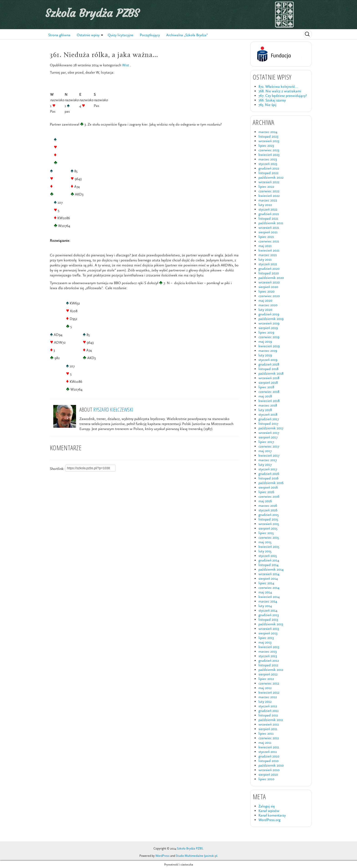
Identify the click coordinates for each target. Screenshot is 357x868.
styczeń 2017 (268, 469)
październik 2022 (271, 177)
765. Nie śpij (267, 105)
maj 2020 (265, 300)
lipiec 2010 (266, 779)
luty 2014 (265, 606)
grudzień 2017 (269, 419)
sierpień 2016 (268, 487)
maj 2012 (265, 688)
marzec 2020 (268, 305)
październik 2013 (271, 624)
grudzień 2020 (269, 269)
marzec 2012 (268, 697)
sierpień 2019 (268, 328)
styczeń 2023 (268, 164)
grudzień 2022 (269, 168)
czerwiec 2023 (269, 150)
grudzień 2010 (269, 756)
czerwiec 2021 (269, 241)
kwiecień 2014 (269, 597)
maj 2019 (265, 341)
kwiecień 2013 (269, 647)
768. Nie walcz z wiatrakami (280, 91)
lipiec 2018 (266, 387)
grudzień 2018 (269, 364)
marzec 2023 (268, 159)
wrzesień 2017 (269, 433)
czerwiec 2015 (269, 537)
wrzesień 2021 (269, 228)
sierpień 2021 (268, 232)
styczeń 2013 (268, 656)
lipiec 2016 (266, 492)
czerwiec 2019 (269, 337)
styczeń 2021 (268, 264)
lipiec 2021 (266, 237)
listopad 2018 (268, 369)
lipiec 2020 (266, 291)
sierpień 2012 (268, 674)
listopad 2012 (268, 665)
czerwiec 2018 (269, 392)
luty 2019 (265, 355)
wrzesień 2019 (269, 323)
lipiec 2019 (266, 332)
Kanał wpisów (269, 811)
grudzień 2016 (269, 474)
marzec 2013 (268, 651)
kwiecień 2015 (269, 547)
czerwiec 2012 (269, 683)
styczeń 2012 (268, 706)
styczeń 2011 (268, 752)
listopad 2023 (268, 136)
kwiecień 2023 (269, 155)
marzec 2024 (268, 132)
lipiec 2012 (266, 679)
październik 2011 (271, 720)
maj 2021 (265, 246)
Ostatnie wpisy (88, 35)
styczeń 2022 (268, 209)
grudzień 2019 (269, 314)
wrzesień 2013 (269, 629)
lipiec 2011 (266, 733)
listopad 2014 (268, 565)
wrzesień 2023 (269, 141)
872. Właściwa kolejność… (278, 86)
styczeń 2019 (268, 360)
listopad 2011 (268, 715)
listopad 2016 (268, 478)
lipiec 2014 (266, 583)
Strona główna (59, 35)
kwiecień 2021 (269, 250)
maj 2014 (265, 592)
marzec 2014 (268, 601)
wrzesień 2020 (269, 282)
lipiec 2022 (266, 187)
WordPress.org (269, 820)
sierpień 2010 (268, 774)
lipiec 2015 (266, 533)
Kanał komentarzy (272, 815)
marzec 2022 (268, 200)
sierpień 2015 (268, 528)
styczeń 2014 (268, 610)
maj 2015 (265, 542)
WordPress (162, 856)
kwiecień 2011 (269, 747)
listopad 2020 (269, 273)
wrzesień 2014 (269, 574)
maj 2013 (265, 642)
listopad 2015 (268, 519)
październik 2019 (271, 319)
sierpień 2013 (268, 633)
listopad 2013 (268, 619)
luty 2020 (265, 310)
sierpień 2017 (268, 437)
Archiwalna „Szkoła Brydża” (187, 35)
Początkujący (150, 35)
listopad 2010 (269, 761)
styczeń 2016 (268, 510)
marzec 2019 (268, 351)
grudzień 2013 (269, 615)
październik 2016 (271, 483)
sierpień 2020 (268, 287)
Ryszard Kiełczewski (113, 409)
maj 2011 (265, 743)
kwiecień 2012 (269, 692)
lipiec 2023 (266, 146)
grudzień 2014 (269, 560)
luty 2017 (265, 465)
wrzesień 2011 (269, 724)
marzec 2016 (268, 506)
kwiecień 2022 (269, 196)
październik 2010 (271, 765)
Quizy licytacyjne (121, 35)
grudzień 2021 (269, 214)
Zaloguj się (267, 806)
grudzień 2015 (269, 515)
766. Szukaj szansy (272, 100)
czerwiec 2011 (269, 738)
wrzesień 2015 (269, 524)
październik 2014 (271, 569)
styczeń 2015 (268, 556)
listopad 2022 (268, 173)
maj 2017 (265, 451)
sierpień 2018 (268, 382)
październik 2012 (271, 670)
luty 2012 (265, 702)
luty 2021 (265, 259)
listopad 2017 (268, 424)
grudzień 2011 (269, 711)
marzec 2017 (268, 460)
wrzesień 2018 (269, 378)
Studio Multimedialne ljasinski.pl (196, 856)
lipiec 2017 (266, 442)
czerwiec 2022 (269, 191)
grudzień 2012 (269, 661)
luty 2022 (265, 205)
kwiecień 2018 (269, 401)
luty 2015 (265, 551)
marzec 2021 (268, 255)
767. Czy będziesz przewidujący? (283, 96)
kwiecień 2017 (269, 455)
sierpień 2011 (268, 729)
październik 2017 (271, 428)
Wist (126, 65)
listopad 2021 (268, 218)
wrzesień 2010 (269, 770)
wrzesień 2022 (269, 182)
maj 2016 (265, 501)
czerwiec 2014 (269, 588)
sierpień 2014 (268, 578)
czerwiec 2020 (269, 296)
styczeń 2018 (268, 414)
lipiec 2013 (266, 638)
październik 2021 (271, 223)
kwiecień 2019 (269, 346)
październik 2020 (271, 278)
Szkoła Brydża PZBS (92, 13)
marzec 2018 (268, 405)
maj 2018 (265, 396)
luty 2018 (265, 410)
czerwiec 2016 (269, 496)
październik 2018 (271, 373)
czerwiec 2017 (269, 446)
